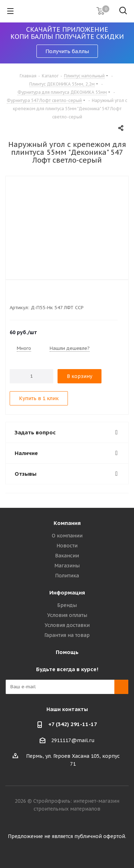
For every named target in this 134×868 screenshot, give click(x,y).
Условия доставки (67, 625)
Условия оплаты (67, 615)
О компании (67, 536)
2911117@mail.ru (73, 740)
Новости (67, 546)
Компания (67, 523)
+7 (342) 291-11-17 (73, 724)
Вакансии (67, 556)
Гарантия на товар (67, 635)
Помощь (67, 652)
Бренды (67, 605)
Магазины (67, 566)
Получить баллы (67, 51)
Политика (67, 576)
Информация (67, 593)
